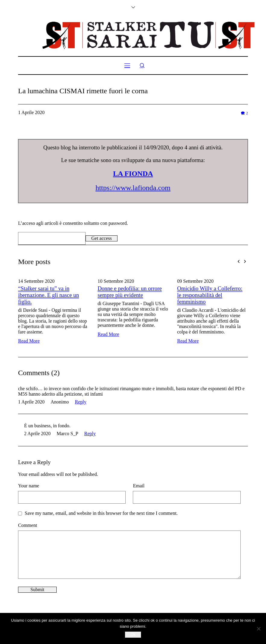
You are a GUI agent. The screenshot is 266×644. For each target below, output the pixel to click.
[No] (258, 629)
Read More (29, 341)
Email (139, 486)
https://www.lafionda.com (133, 188)
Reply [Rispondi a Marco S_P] (90, 434)
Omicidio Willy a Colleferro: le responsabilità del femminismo (210, 295)
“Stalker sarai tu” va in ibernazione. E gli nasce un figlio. (49, 295)
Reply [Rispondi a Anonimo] (80, 402)
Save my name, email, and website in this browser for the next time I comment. (101, 513)
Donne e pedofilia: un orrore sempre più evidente (130, 292)
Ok (133, 634)
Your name (29, 486)
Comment (28, 525)
